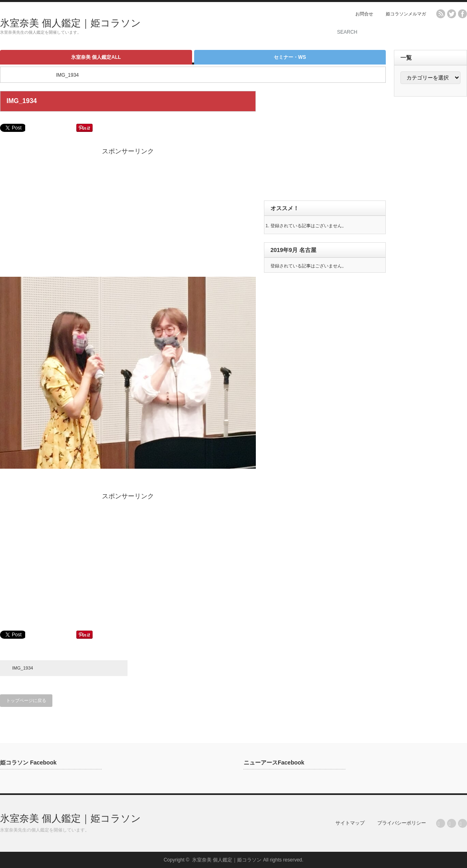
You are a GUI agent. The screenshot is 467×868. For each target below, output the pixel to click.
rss (441, 14)
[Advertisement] (226, 26)
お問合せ (364, 14)
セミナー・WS (290, 57)
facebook (463, 14)
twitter (452, 14)
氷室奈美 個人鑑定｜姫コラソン (70, 23)
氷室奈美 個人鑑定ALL (96, 57)
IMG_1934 (23, 668)
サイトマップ (350, 823)
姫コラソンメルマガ (406, 14)
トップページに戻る (26, 700)
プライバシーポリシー (402, 823)
